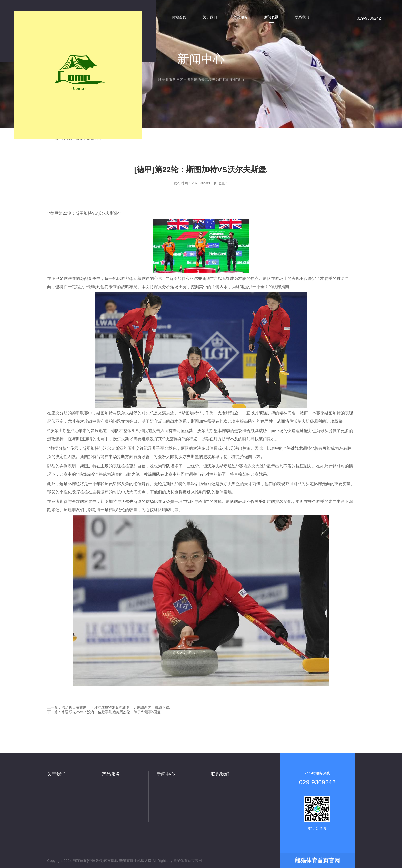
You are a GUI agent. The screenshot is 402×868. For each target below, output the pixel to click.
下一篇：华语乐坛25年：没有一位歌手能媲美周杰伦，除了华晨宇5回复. (104, 712)
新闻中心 (166, 774)
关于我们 (56, 774)
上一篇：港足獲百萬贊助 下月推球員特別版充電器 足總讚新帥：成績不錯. (109, 707)
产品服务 (111, 774)
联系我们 (220, 774)
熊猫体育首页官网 (188, 861)
